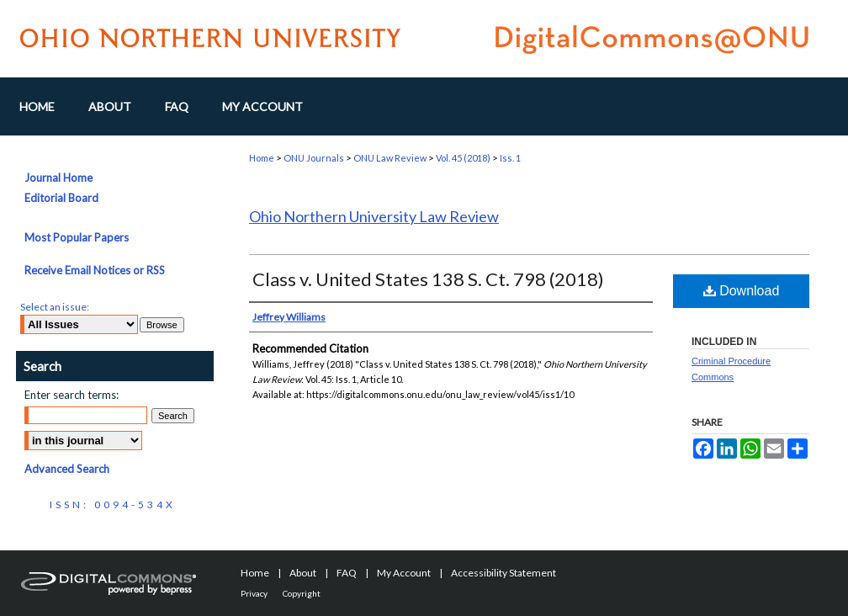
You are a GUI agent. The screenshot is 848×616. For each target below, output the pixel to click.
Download (742, 291)
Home (262, 158)
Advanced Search (67, 469)
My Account (404, 573)
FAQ (347, 573)
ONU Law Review (390, 158)
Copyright (302, 593)
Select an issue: (55, 307)
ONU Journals (314, 158)
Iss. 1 (510, 158)
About (303, 573)
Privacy (254, 593)
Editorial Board (61, 198)
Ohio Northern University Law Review (374, 216)
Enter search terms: (72, 395)
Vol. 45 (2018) (463, 158)
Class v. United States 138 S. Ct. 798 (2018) (428, 279)
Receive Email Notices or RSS (95, 270)
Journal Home (58, 178)
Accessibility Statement (503, 573)
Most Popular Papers (77, 237)
